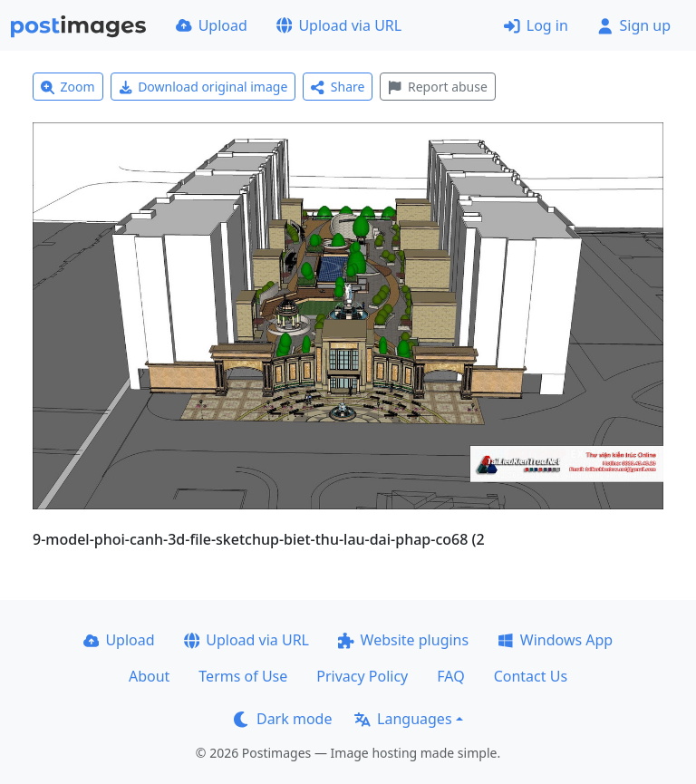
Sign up (634, 25)
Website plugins (403, 640)
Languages (403, 719)
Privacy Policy (362, 676)
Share (338, 87)
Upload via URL (339, 25)
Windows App (555, 640)
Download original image (203, 87)
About (149, 676)
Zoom (68, 87)
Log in (536, 25)
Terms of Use (243, 676)
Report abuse (437, 87)
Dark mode (283, 719)
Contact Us (531, 676)
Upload (212, 25)
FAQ (450, 676)
